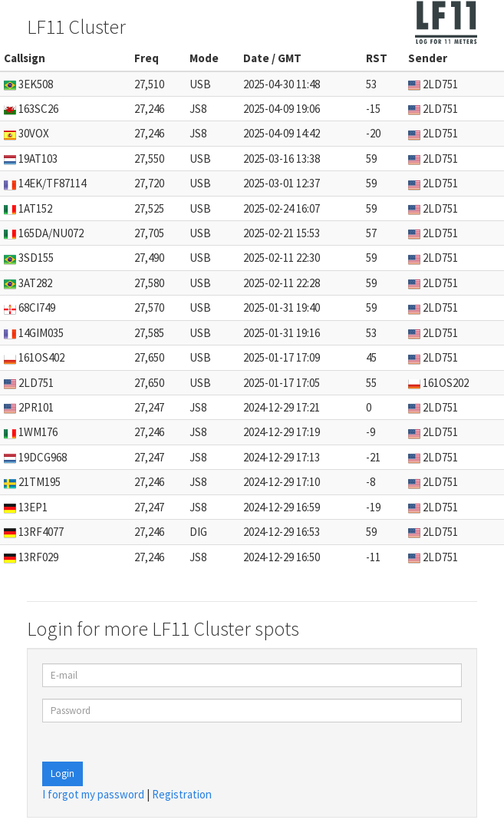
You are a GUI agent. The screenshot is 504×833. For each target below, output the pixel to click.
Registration (182, 794)
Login (63, 773)
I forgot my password (93, 794)
